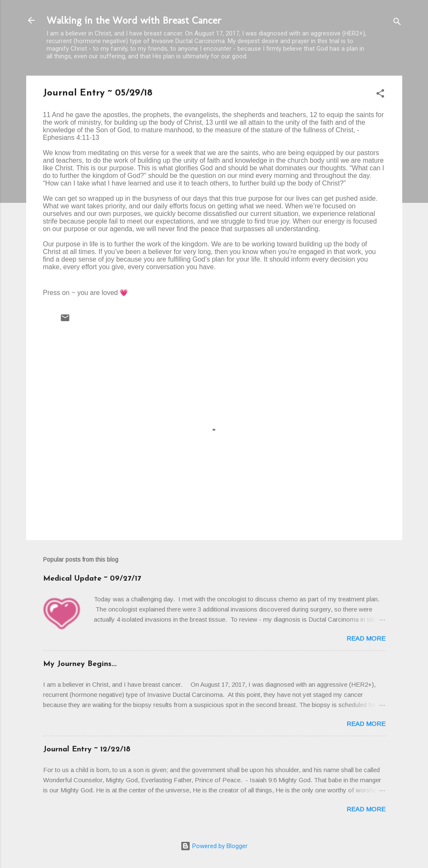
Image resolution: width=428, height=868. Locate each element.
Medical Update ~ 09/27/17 (92, 579)
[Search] (397, 23)
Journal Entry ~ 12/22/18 (87, 749)
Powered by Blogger (214, 846)
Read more (366, 638)
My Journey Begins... (80, 664)
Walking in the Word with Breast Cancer (134, 20)
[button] (380, 95)
